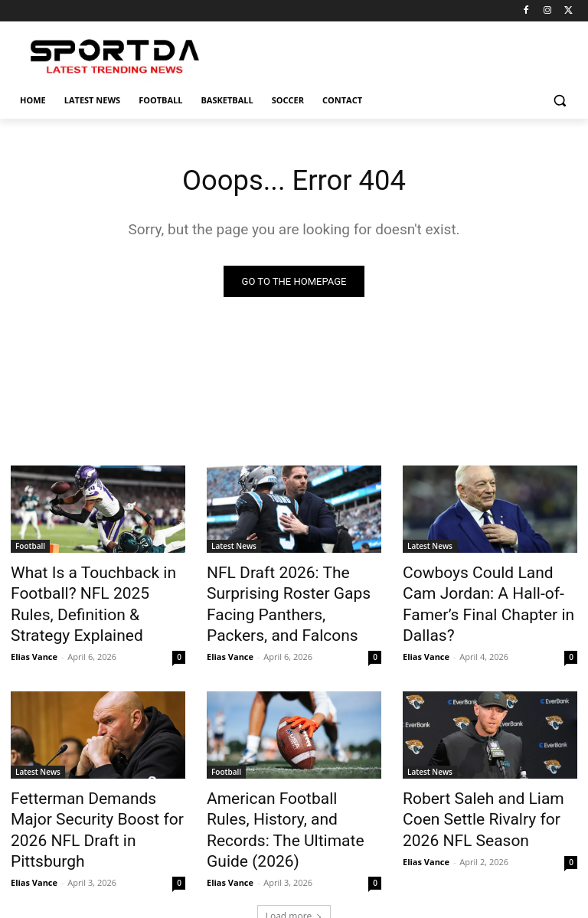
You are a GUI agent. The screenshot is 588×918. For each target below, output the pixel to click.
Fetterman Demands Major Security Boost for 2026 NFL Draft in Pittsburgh (92, 800)
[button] (559, 101)
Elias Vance (34, 643)
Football (30, 547)
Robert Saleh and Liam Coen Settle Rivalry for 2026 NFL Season (485, 800)
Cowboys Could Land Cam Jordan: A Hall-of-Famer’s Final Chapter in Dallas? (479, 590)
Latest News (234, 547)
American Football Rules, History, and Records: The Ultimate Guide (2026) (280, 800)
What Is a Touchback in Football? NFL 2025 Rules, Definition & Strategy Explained (86, 598)
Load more (294, 869)
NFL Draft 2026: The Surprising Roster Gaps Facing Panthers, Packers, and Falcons (294, 598)
